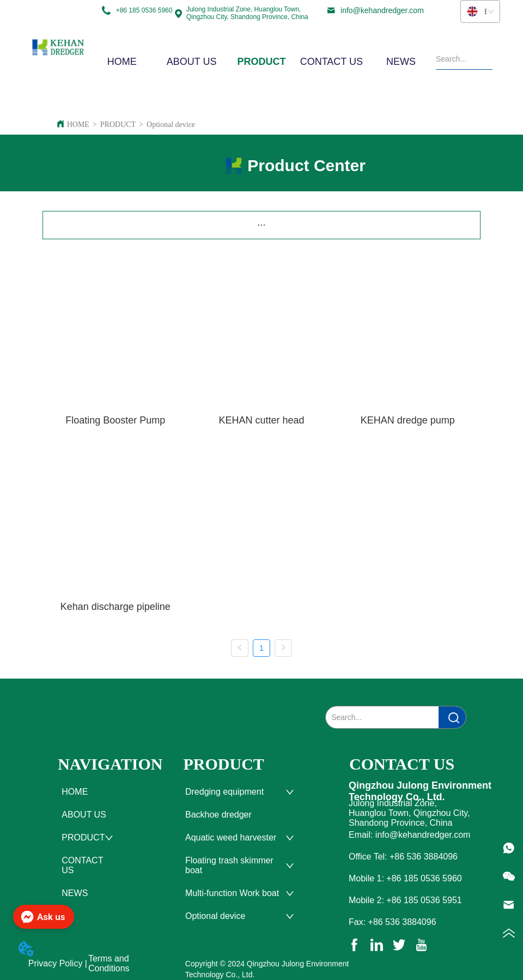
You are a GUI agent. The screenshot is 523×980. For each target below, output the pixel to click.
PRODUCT (118, 125)
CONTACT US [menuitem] (332, 62)
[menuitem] (261, 62)
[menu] (261, 62)
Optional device (171, 125)
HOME (78, 125)
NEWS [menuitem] (401, 62)
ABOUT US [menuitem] (192, 62)
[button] (261, 62)
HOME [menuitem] (122, 62)
